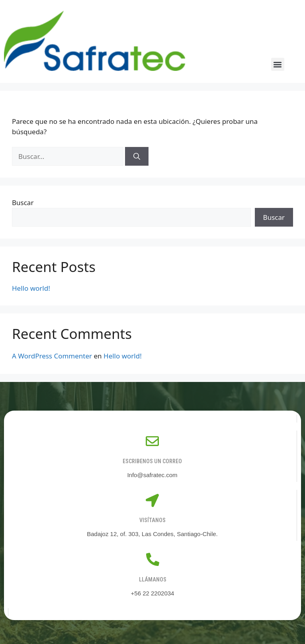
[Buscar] (137, 157)
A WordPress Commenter (52, 356)
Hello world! (31, 288)
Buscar (23, 203)
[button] (278, 64)
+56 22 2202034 (153, 593)
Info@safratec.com (152, 475)
